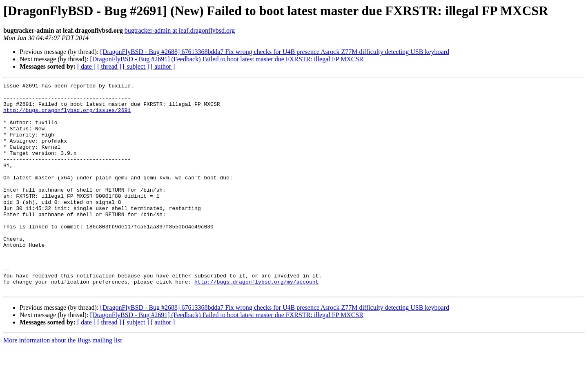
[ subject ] (136, 66)
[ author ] (163, 66)
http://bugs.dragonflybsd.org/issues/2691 (67, 116)
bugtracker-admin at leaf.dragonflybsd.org (180, 30)
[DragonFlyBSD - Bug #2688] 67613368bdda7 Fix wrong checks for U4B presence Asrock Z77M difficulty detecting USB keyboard (275, 52)
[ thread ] (109, 66)
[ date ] (86, 66)
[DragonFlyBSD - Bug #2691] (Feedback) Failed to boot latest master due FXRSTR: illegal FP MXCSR (227, 59)
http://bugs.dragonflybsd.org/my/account (256, 322)
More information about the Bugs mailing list (63, 382)
